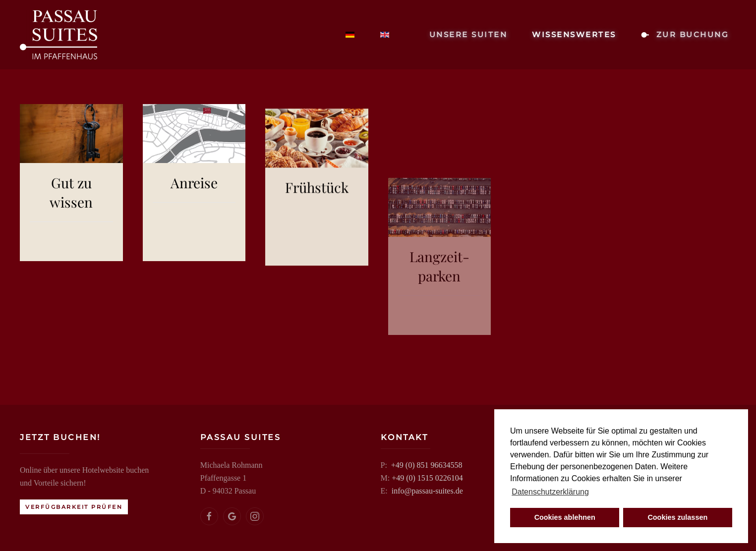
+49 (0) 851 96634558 (425, 465)
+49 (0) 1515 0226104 (426, 478)
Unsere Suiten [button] (468, 34)
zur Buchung (685, 35)
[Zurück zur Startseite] (58, 35)
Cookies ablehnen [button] (565, 517)
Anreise (194, 199)
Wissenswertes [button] (574, 34)
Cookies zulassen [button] (677, 517)
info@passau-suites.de (426, 491)
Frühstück (317, 277)
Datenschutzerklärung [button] (550, 492)
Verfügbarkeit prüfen (73, 507)
